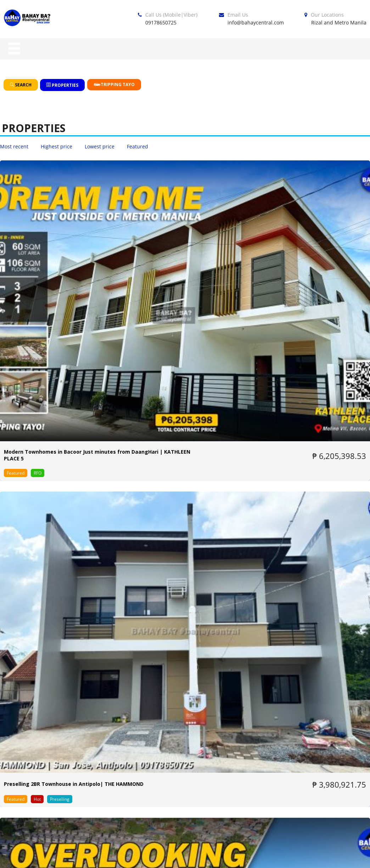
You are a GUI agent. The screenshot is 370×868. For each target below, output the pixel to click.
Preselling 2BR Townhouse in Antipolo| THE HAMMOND (185, 264)
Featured (138, 146)
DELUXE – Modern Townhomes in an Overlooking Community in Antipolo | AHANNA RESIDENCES (303, 268)
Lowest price (100, 146)
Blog (208, 857)
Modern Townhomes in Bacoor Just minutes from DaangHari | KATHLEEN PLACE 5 (52, 268)
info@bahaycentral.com (256, 22)
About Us (304, 857)
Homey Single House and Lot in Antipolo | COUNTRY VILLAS (308, 423)
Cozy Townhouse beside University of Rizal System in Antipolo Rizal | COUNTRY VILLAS (310, 582)
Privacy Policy (253, 857)
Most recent (14, 146)
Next (225, 654)
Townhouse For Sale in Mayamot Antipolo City (183, 582)
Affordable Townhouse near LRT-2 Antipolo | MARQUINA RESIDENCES (59, 582)
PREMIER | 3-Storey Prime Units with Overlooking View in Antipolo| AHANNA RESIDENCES (180, 427)
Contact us (352, 857)
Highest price (57, 146)
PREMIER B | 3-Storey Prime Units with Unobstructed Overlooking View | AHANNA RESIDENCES (58, 427)
